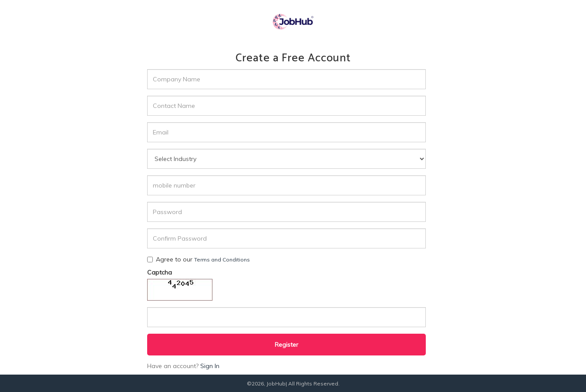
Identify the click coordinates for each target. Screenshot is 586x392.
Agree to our (199, 259)
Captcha (160, 272)
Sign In (210, 366)
